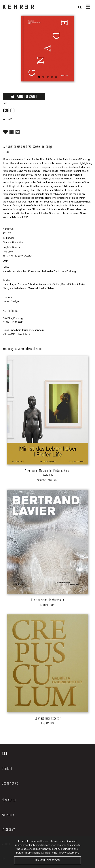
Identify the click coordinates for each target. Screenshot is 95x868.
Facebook (8, 814)
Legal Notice (10, 783)
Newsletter (9, 800)
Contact (7, 768)
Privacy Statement (68, 853)
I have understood (47, 860)
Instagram (9, 829)
